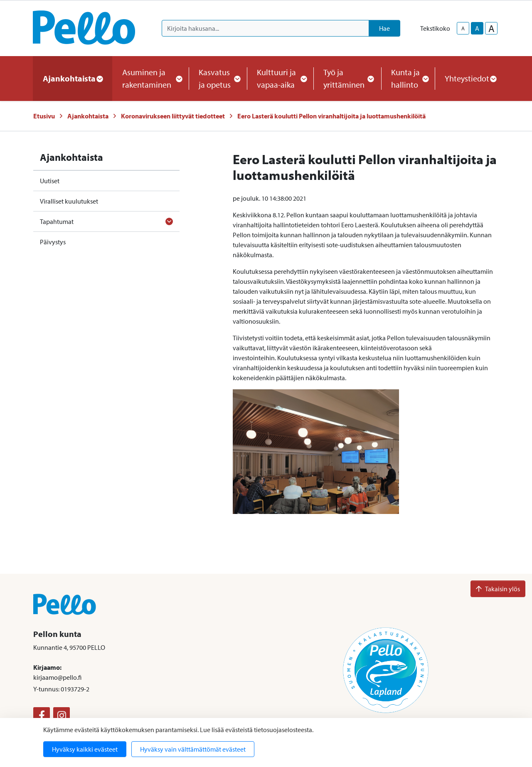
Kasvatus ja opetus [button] (218, 78)
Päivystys (53, 242)
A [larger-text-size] (491, 28)
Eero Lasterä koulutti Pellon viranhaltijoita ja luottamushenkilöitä (331, 116)
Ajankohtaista (88, 116)
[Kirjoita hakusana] (265, 28)
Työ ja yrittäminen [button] (347, 78)
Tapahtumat (57, 221)
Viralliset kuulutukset (69, 201)
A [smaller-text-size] (463, 28)
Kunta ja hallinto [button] (408, 78)
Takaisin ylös (498, 589)
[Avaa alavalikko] (169, 221)
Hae (384, 28)
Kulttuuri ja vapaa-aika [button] (280, 78)
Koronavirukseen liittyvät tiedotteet (173, 116)
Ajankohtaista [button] (73, 78)
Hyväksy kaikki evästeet (85, 749)
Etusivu (44, 116)
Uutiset (50, 181)
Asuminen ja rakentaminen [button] (150, 78)
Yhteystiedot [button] (470, 78)
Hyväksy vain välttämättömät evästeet (193, 749)
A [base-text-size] (477, 28)
